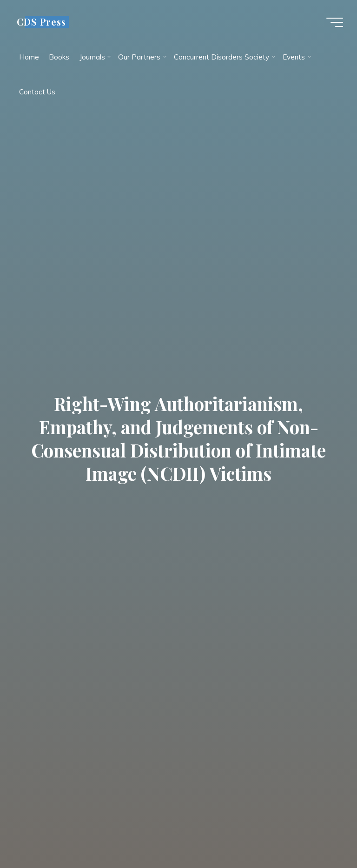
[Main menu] (335, 22)
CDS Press (41, 22)
